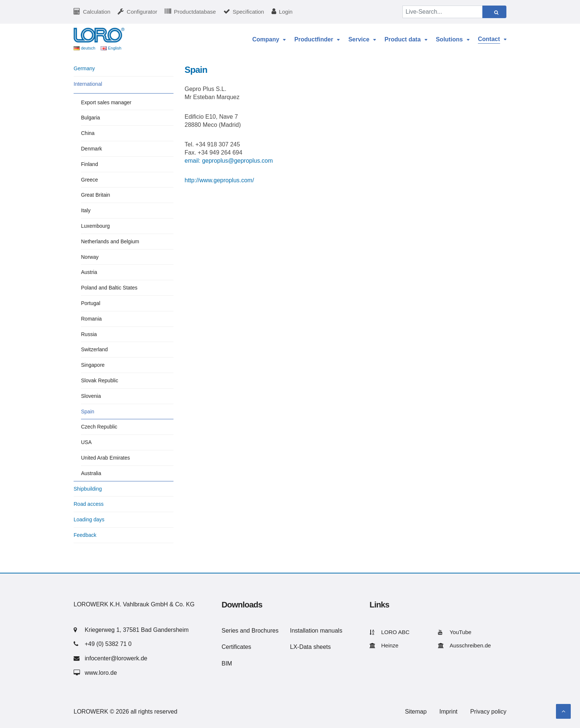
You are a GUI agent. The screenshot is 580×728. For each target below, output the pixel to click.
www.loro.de (101, 673)
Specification (248, 12)
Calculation (97, 12)
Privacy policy (488, 712)
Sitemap (416, 712)
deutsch (88, 48)
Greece (90, 180)
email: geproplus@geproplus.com (229, 161)
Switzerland (94, 349)
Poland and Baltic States (109, 288)
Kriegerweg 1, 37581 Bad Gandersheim (137, 630)
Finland (90, 164)
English (115, 48)
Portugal (91, 303)
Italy (86, 210)
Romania (91, 319)
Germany (84, 68)
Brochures (265, 631)
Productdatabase (195, 12)
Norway (90, 257)
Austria (89, 272)
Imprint (449, 712)
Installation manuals (316, 631)
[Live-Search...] (443, 12)
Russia (89, 334)
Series (230, 631)
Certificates (236, 647)
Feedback (85, 535)
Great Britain (96, 195)
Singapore (93, 365)
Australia (91, 473)
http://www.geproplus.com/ (219, 180)
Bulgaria (90, 118)
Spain (88, 412)
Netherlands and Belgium (110, 241)
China (88, 133)
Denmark (92, 149)
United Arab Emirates (105, 458)
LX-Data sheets (310, 647)
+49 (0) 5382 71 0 (108, 644)
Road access (89, 504)
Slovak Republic (100, 380)
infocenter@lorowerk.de (116, 658)
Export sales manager (106, 102)
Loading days (89, 519)
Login (286, 12)
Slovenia (91, 396)
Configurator (142, 12)
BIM (227, 663)
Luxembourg (95, 226)
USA (86, 442)
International (88, 84)
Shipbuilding (88, 489)
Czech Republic (99, 427)
